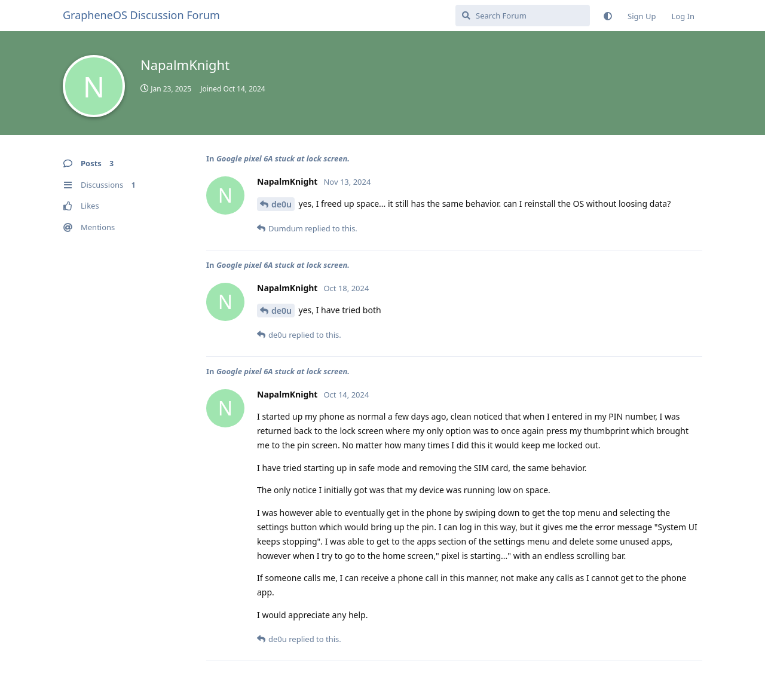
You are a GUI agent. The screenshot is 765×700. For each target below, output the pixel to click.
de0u (281, 204)
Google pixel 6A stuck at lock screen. (283, 158)
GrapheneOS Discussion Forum (141, 15)
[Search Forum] (523, 16)
